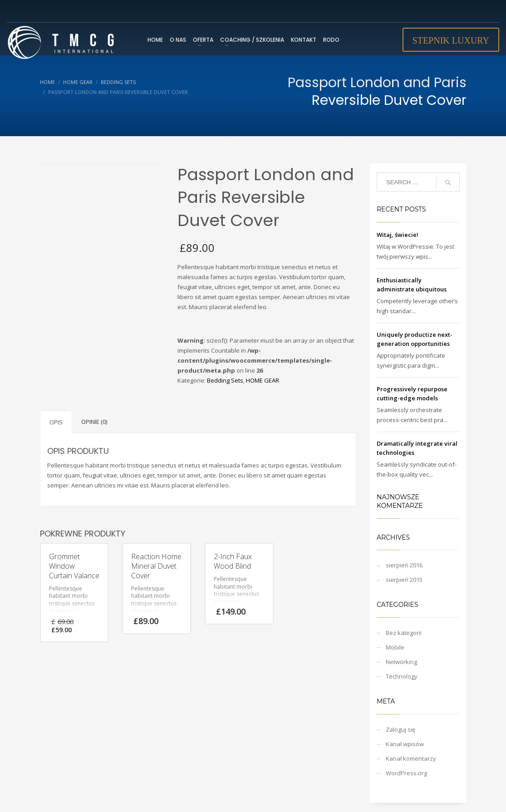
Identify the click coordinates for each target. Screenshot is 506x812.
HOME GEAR (263, 380)
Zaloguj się (400, 729)
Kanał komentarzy (411, 758)
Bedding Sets (225, 380)
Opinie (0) (94, 422)
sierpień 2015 (404, 580)
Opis (56, 422)
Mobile (395, 647)
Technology (402, 676)
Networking (401, 662)
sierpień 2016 (404, 565)
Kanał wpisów (405, 744)
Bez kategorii (404, 633)
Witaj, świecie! (398, 235)
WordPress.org (406, 773)
